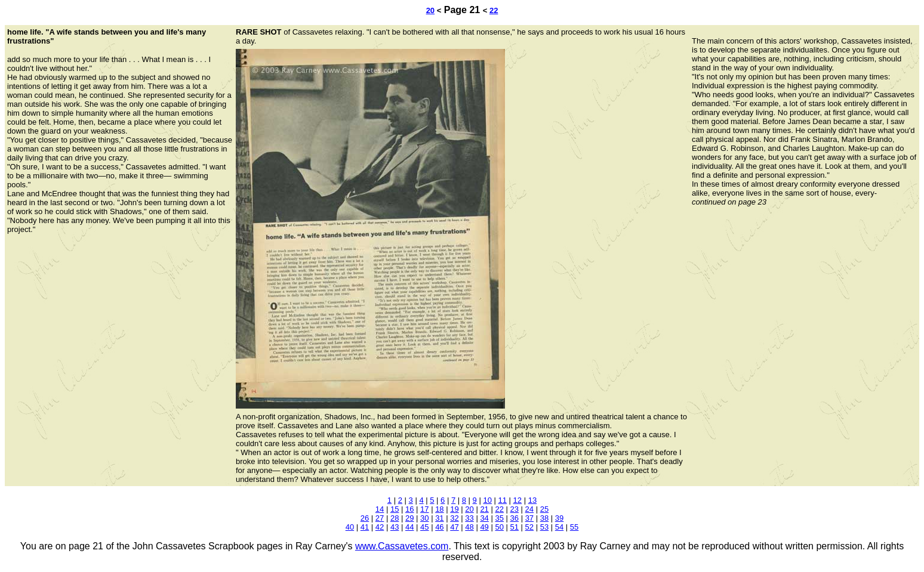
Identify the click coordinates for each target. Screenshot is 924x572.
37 (529, 518)
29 (409, 518)
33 (469, 518)
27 (380, 518)
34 (484, 518)
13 (532, 500)
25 (544, 509)
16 (409, 509)
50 (499, 527)
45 (424, 527)
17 (424, 509)
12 (518, 500)
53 (544, 527)
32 (454, 518)
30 (424, 518)
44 (409, 527)
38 (544, 518)
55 (574, 527)
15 (395, 509)
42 (380, 527)
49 (484, 527)
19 (454, 509)
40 (350, 527)
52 (529, 527)
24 (529, 509)
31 (439, 518)
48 (469, 527)
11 (503, 500)
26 (365, 518)
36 (515, 518)
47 (454, 527)
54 (559, 527)
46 (439, 527)
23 (515, 509)
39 (559, 518)
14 (380, 509)
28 (395, 518)
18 (439, 509)
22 (494, 10)
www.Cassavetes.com (402, 546)
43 (395, 527)
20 (430, 10)
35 (499, 518)
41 (365, 527)
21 (484, 509)
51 (515, 527)
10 (487, 500)
